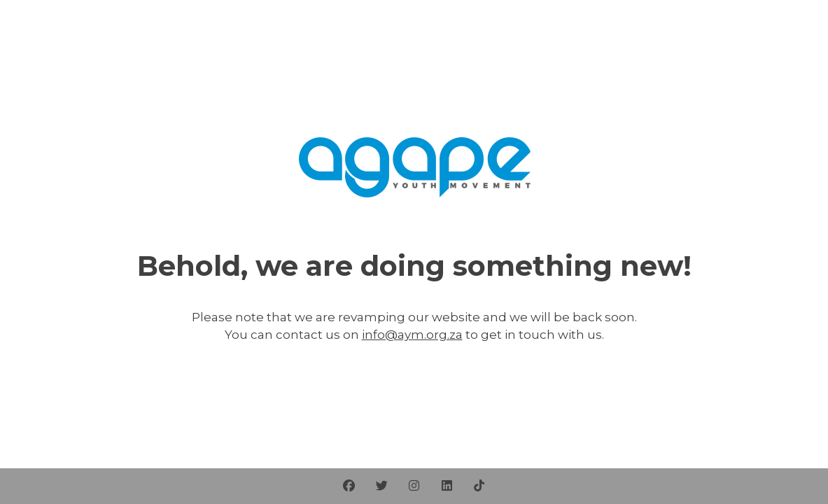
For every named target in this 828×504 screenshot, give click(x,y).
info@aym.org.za (412, 335)
